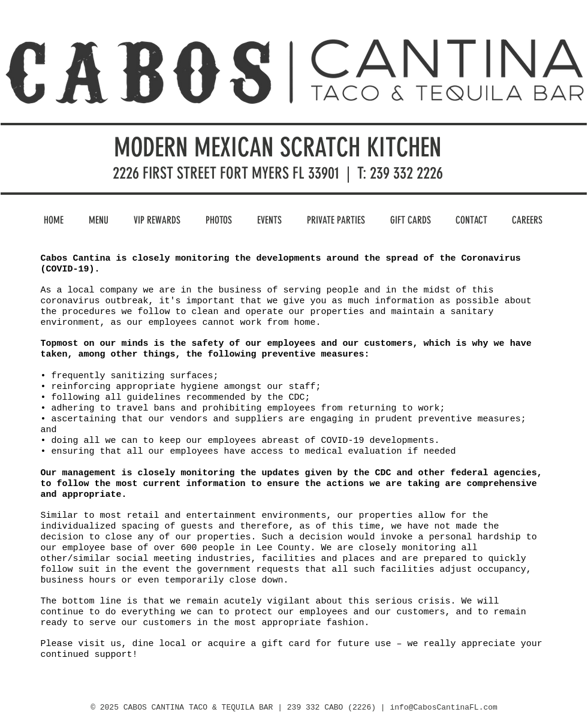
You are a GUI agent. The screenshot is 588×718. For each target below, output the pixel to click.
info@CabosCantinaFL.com (443, 708)
